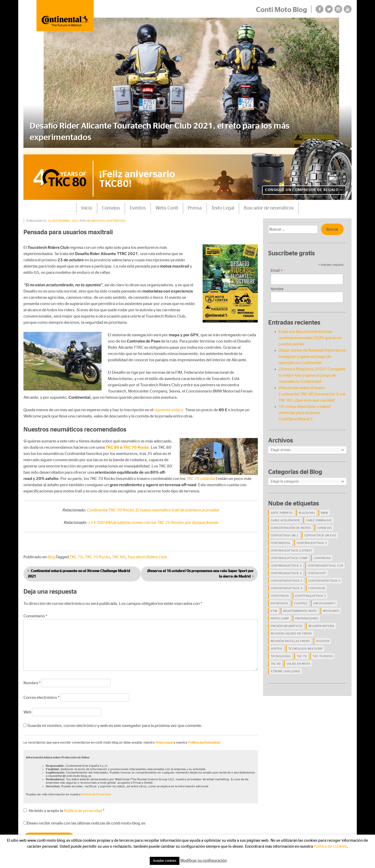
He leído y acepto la (64, 806)
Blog (51, 553)
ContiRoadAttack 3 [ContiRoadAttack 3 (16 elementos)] (286, 561)
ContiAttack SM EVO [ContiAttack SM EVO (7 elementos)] (320, 531)
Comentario (35, 611)
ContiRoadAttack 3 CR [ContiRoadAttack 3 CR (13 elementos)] (325, 561)
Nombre (32, 678)
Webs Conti (167, 204)
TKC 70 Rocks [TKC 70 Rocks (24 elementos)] (323, 651)
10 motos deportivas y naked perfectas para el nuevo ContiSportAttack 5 (305, 408)
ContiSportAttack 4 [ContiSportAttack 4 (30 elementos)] (286, 584)
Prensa (195, 204)
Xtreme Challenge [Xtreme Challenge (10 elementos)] (285, 667)
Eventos (138, 204)
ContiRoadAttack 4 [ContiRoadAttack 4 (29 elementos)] (286, 568)
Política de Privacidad (204, 738)
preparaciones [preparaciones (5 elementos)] (307, 614)
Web (27, 707)
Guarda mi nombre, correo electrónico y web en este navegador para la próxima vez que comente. (115, 721)
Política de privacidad (83, 806)
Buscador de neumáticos (269, 204)
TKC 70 (76, 553)
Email (277, 266)
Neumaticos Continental (106, 216)
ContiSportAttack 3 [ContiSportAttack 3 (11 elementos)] (324, 576)
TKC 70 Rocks (97, 553)
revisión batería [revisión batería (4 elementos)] (321, 621)
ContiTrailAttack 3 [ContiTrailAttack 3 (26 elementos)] (310, 591)
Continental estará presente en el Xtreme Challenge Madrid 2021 (79, 569)
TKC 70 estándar (201, 474)
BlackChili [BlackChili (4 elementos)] (307, 508)
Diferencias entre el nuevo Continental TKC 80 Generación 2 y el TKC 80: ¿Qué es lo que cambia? (312, 389)
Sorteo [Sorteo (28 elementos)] (276, 644)
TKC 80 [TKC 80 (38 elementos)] (276, 659)
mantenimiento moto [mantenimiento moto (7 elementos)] (300, 606)
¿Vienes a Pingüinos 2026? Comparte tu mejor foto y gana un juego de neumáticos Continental (312, 371)
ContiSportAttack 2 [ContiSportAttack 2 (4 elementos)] (286, 576)
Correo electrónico (41, 693)
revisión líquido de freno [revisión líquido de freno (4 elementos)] (291, 629)
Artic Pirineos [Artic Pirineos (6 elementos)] (282, 508)
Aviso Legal (164, 738)
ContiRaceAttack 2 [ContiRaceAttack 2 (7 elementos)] (312, 538)
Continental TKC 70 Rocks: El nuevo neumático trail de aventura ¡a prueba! (153, 506)
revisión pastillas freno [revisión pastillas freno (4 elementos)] (290, 636)
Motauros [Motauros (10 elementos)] (331, 606)
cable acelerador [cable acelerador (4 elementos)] (285, 516)
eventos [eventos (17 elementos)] (301, 599)
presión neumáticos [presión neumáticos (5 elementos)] (286, 621)
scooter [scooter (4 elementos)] (323, 636)
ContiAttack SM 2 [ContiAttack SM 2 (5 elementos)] (284, 531)
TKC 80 (119, 553)
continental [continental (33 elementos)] (281, 538)
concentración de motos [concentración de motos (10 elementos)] (291, 523)
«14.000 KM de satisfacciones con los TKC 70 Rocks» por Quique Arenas (153, 518)
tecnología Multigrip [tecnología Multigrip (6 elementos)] (305, 644)
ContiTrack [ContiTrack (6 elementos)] (280, 591)
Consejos (111, 204)
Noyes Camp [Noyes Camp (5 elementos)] (280, 614)
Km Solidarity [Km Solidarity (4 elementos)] (324, 599)
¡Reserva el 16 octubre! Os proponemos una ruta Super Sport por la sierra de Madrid (200, 569)
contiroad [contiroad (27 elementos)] (322, 553)
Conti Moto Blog (281, 10)
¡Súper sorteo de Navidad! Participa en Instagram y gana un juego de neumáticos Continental (312, 352)
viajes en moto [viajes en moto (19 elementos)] (298, 659)
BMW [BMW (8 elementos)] (324, 508)
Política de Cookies (330, 847)
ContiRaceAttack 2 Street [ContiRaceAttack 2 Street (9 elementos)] (291, 546)
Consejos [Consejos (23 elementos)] (324, 523)
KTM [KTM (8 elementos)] (274, 606)
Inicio (87, 204)
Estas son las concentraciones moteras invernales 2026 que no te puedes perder (310, 333)
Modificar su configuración (204, 861)
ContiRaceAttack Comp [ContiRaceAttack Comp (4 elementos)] (289, 553)
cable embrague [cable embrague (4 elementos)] (319, 516)
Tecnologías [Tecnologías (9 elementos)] (281, 651)
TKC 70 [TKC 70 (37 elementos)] (302, 651)
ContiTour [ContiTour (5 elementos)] (317, 584)
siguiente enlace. (169, 405)
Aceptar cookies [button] (165, 861)
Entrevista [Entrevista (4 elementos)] (279, 599)
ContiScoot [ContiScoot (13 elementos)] (317, 568)
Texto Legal (223, 204)
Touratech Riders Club (147, 553)
